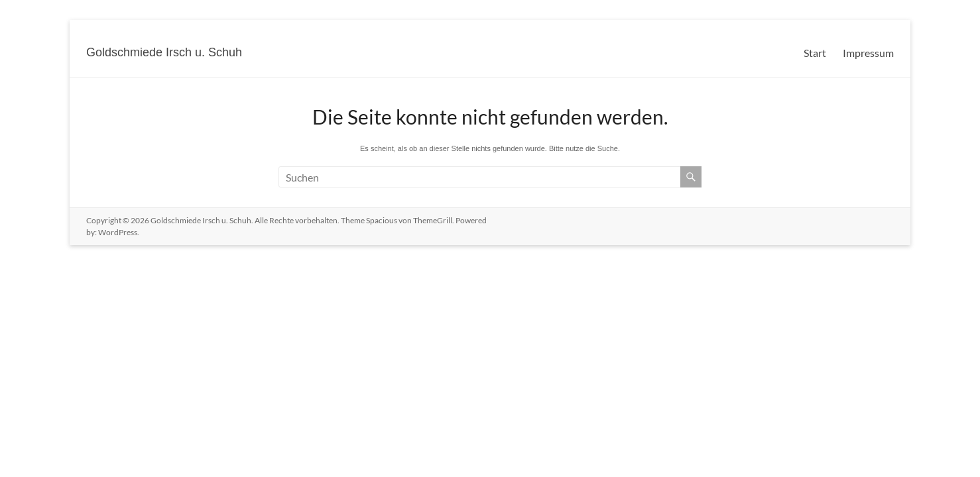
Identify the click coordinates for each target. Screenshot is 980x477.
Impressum (868, 53)
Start (815, 53)
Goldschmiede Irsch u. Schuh (164, 52)
